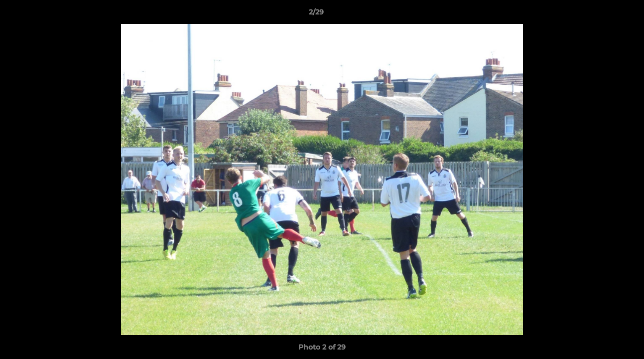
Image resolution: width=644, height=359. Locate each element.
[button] (602, 14)
